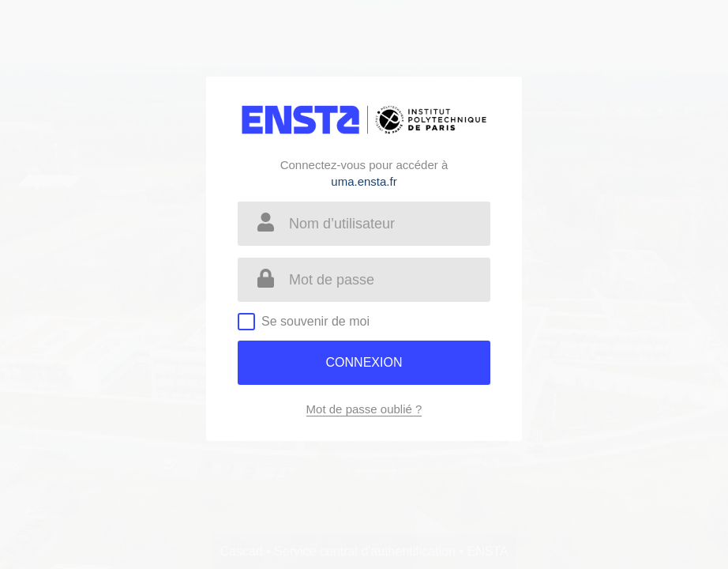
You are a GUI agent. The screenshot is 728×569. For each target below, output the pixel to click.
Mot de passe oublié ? (364, 409)
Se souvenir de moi (315, 321)
